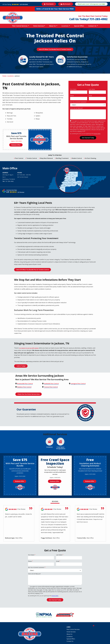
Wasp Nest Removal (46, 158)
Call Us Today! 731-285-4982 (88, 19)
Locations (65, 26)
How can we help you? (76, 108)
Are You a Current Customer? (78, 102)
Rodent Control (77, 158)
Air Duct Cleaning (91, 158)
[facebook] (94, 625)
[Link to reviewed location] (19, 508)
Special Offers (79, 26)
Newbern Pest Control (24, 386)
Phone (72, 96)
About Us (53, 26)
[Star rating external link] (22, 4)
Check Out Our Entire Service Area (29, 393)
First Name (73, 89)
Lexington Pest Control (78, 383)
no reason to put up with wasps (29, 348)
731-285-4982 (9, 181)
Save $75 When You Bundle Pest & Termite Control (55, 49)
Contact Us (92, 26)
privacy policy (97, 134)
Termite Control (32, 158)
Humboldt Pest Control (51, 383)
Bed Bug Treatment (62, 158)
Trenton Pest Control (51, 386)
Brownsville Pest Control (25, 383)
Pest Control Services (20, 26)
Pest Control (19, 158)
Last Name (92, 89)
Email (90, 96)
